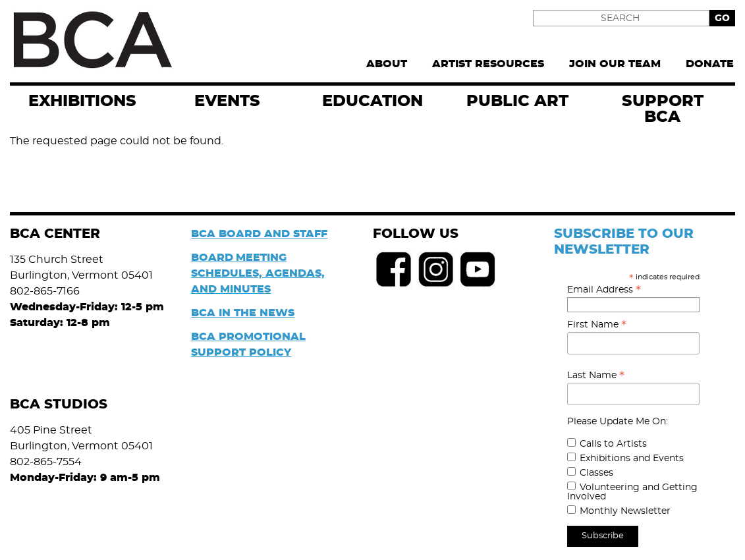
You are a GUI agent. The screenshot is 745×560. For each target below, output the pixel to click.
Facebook (394, 269)
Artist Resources (488, 64)
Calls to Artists (613, 444)
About (387, 64)
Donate (710, 64)
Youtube (478, 269)
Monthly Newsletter (625, 511)
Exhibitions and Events (632, 459)
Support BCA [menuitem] (663, 109)
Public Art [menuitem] (517, 101)
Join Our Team (615, 64)
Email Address (604, 290)
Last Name (596, 376)
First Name (597, 325)
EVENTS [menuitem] (227, 101)
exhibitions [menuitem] (82, 101)
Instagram (436, 269)
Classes (596, 473)
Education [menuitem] (372, 101)
